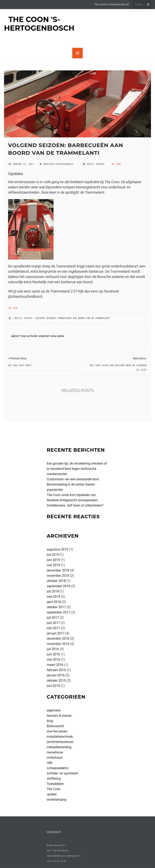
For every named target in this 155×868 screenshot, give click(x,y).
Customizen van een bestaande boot (73, 479)
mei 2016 (53, 660)
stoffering (54, 779)
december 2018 (58, 570)
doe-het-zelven (57, 731)
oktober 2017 (56, 607)
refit (90, 164)
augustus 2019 (58, 549)
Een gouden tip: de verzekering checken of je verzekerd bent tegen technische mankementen (77, 469)
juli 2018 (53, 591)
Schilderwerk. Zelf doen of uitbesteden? (75, 505)
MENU (77, 53)
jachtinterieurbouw (60, 742)
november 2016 (58, 644)
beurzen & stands (59, 716)
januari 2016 (56, 675)
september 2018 (59, 586)
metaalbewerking (59, 747)
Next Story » (140, 358)
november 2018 (58, 576)
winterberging (57, 800)
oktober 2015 (56, 681)
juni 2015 (53, 686)
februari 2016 (56, 670)
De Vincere (110, 4)
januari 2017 (56, 633)
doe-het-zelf (122, 4)
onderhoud (55, 758)
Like (116, 164)
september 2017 (59, 612)
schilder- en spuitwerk (62, 773)
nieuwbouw (55, 752)
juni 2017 (53, 623)
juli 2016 (53, 649)
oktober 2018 (56, 581)
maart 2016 (55, 665)
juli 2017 (53, 618)
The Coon (99, 4)
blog (50, 721)
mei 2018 (53, 597)
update (100, 164)
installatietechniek (60, 737)
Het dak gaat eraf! (20, 365)
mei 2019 (53, 565)
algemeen (54, 710)
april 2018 (54, 602)
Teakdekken (55, 784)
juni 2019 (53, 560)
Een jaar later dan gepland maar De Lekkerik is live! (118, 368)
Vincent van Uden (51, 336)
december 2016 (58, 639)
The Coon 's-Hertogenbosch (39, 24)
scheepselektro (58, 768)
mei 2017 (53, 628)
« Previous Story (17, 358)
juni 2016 (53, 654)
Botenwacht (55, 726)
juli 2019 (53, 555)
